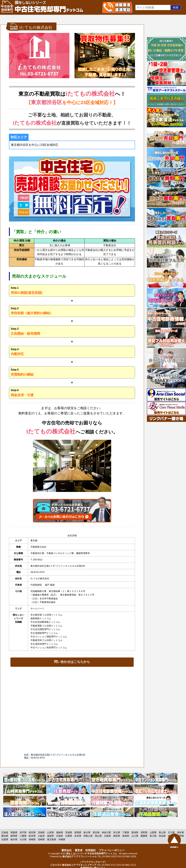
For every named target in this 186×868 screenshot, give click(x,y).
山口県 (135, 836)
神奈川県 (106, 832)
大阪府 (41, 836)
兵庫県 (69, 836)
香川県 (153, 836)
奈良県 (78, 836)
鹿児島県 (52, 839)
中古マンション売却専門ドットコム (49, 648)
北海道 (5, 832)
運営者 (79, 850)
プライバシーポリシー (112, 850)
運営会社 (67, 850)
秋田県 (32, 832)
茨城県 (69, 832)
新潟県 (135, 832)
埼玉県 (117, 832)
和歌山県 (88, 836)
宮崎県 (41, 839)
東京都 (96, 832)
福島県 (60, 832)
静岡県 (14, 836)
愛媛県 (144, 836)
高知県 (162, 836)
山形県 (50, 832)
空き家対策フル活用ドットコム (46, 615)
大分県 (23, 839)
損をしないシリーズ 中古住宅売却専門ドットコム (92, 853)
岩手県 (23, 832)
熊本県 (14, 839)
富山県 (162, 832)
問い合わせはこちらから (72, 662)
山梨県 (153, 832)
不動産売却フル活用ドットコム (46, 640)
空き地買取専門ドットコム (44, 633)
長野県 (144, 832)
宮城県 (41, 832)
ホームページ (37, 608)
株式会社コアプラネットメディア (79, 865)
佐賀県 (5, 839)
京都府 (60, 836)
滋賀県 (50, 836)
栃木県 (87, 832)
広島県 (107, 836)
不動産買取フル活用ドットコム (46, 626)
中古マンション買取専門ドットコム (49, 637)
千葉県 (126, 832)
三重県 (23, 836)
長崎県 (32, 839)
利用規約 (90, 850)
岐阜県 (32, 836)
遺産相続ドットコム (41, 618)
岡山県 (98, 836)
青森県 (14, 832)
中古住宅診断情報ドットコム (45, 622)
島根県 (126, 836)
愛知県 (5, 836)
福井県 (180, 832)
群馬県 (78, 832)
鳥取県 (117, 836)
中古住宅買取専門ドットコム (45, 629)
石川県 (171, 832)
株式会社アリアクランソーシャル (80, 856)
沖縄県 (62, 839)
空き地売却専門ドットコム (44, 644)
